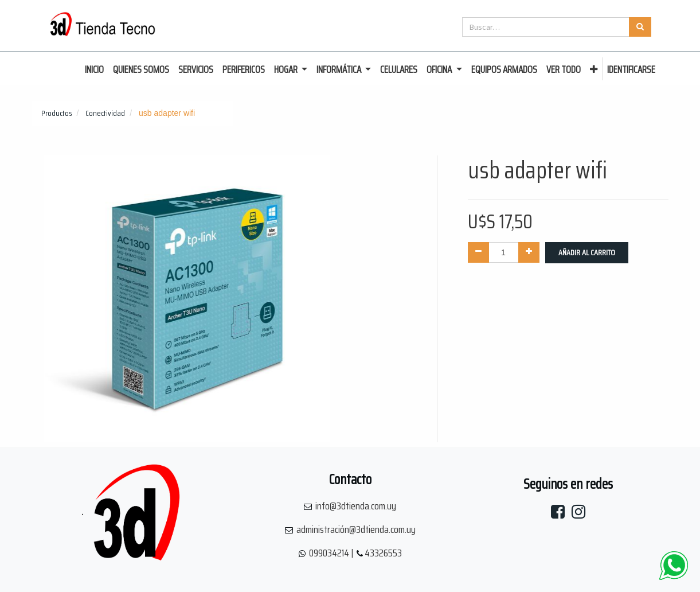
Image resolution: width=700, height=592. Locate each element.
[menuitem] (94, 70)
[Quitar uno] (478, 252)
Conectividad (105, 113)
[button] (594, 70)
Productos (57, 113)
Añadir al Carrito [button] (587, 252)
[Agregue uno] (529, 252)
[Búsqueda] (640, 27)
